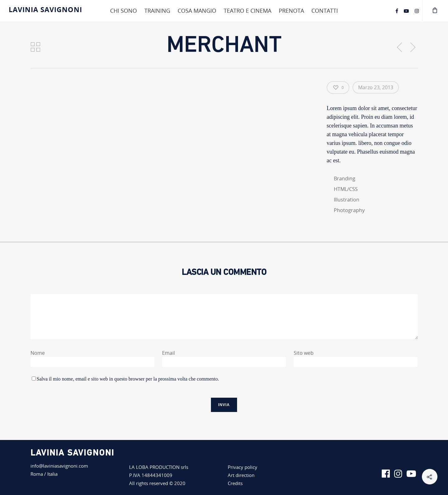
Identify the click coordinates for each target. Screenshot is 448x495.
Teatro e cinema (247, 11)
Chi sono (124, 11)
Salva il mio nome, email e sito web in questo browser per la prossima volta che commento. (128, 379)
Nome (40, 353)
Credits (235, 483)
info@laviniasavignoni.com (59, 466)
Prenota (291, 11)
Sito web (304, 353)
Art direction (241, 475)
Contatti (325, 11)
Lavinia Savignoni (45, 9)
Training (157, 11)
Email (170, 353)
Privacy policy (243, 467)
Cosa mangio (197, 11)
